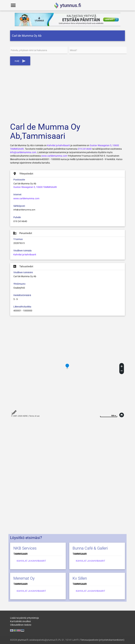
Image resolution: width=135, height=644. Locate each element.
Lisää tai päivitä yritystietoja (24, 618)
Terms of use (34, 416)
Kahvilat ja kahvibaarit (58, 145)
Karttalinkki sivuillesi (20, 621)
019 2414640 (85, 149)
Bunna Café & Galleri (90, 548)
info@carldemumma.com (23, 152)
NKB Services (25, 548)
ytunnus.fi (23, 640)
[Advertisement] (68, 92)
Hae (20, 61)
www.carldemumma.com (54, 156)
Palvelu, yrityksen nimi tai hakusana (29, 50)
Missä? (74, 50)
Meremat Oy (24, 578)
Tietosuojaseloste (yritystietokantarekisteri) (102, 640)
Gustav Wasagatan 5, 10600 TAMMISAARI (35, 187)
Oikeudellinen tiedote (21, 625)
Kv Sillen (80, 578)
